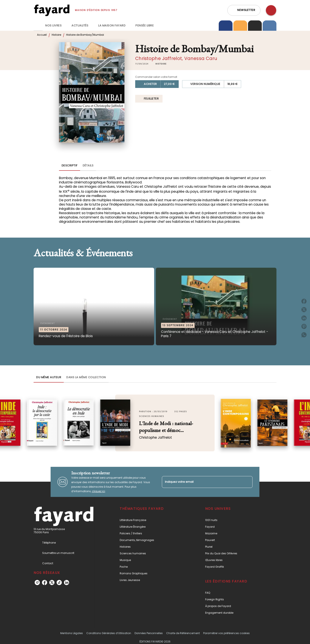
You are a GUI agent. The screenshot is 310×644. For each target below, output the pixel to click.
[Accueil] (52, 10)
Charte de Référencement (183, 633)
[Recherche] (271, 10)
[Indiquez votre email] (202, 482)
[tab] (38, 26)
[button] (244, 10)
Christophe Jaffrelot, (160, 58)
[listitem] (37, 583)
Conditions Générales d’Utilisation (109, 633)
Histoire (56, 35)
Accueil (42, 35)
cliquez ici (98, 491)
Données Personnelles (149, 633)
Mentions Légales (72, 633)
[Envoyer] (247, 482)
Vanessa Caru (201, 58)
